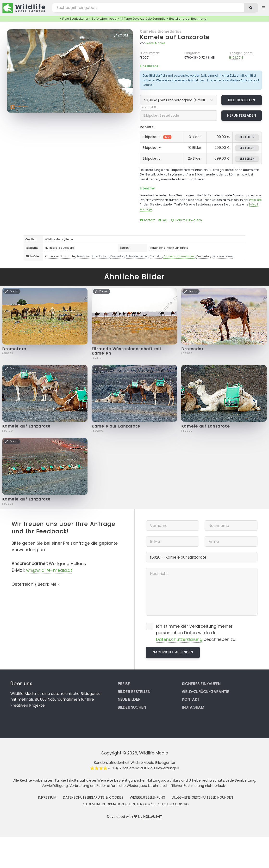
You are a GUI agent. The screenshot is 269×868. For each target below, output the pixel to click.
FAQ (163, 220)
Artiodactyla (100, 256)
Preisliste (255, 200)
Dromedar (117, 256)
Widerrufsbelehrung (148, 797)
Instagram (193, 707)
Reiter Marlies (156, 43)
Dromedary (204, 256)
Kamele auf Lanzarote (175, 37)
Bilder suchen (132, 707)
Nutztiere (51, 248)
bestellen (247, 137)
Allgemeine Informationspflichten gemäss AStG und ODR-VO (136, 804)
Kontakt (147, 220)
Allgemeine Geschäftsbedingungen (203, 797)
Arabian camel (223, 256)
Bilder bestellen (134, 692)
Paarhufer (83, 256)
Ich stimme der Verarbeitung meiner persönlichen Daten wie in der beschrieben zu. (196, 633)
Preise (124, 684)
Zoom (121, 35)
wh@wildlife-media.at (49, 570)
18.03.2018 (236, 57)
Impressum (47, 797)
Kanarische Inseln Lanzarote (169, 248)
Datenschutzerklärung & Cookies (93, 797)
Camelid (156, 256)
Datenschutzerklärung (179, 639)
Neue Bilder (129, 699)
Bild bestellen (242, 100)
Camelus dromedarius (161, 31)
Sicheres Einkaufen (186, 220)
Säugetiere (66, 248)
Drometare (14, 349)
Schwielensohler (137, 256)
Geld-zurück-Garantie (206, 692)
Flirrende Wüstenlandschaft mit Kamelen (127, 351)
